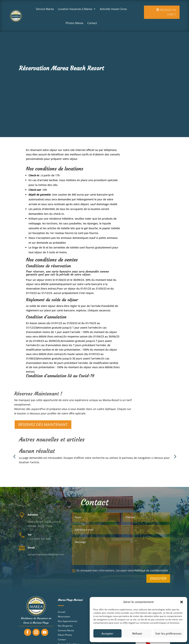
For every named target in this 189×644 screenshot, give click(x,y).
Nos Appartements (68, 623)
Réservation (64, 618)
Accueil (62, 614)
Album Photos (65, 637)
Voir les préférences (168, 633)
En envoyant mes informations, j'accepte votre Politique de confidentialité (120, 572)
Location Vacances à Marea (75, 9)
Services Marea (66, 632)
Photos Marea (74, 23)
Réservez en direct (168, 12)
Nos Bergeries (65, 628)
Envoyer (158, 580)
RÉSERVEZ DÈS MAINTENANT (43, 426)
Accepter (107, 633)
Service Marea (45, 9)
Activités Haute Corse (113, 9)
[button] (182, 602)
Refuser (137, 633)
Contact (92, 23)
